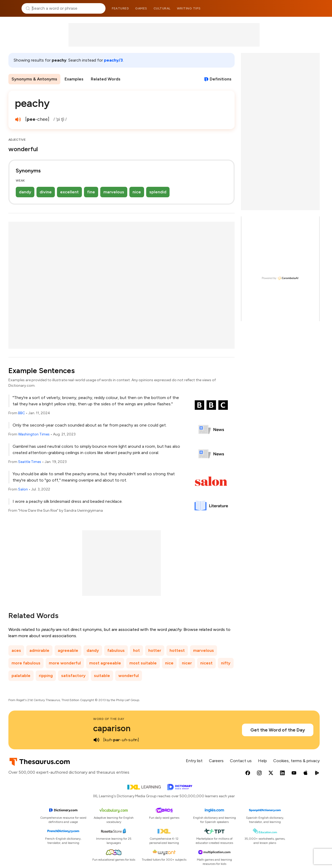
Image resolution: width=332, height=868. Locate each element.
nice (137, 192)
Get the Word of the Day (278, 730)
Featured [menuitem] (120, 8)
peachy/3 (113, 60)
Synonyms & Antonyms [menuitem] (34, 79)
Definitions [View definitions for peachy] (221, 79)
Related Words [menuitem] (106, 79)
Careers (216, 761)
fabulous (116, 650)
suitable (102, 676)
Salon (23, 489)
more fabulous (26, 663)
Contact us (241, 761)
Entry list (194, 761)
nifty (226, 663)
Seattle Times (30, 462)
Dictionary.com (321, 8)
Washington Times (34, 434)
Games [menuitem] (141, 8)
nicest (206, 663)
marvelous (114, 192)
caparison (112, 728)
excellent (69, 192)
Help (262, 761)
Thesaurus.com (12, 8)
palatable (21, 676)
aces (16, 650)
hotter (155, 650)
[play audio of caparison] (96, 740)
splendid (158, 192)
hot (136, 650)
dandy (25, 192)
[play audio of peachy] (18, 119)
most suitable (143, 663)
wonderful (129, 676)
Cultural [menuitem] (162, 8)
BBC (22, 413)
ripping (46, 676)
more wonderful (65, 663)
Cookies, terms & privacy (296, 761)
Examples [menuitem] (74, 79)
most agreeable (105, 663)
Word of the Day (109, 719)
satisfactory (73, 676)
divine (46, 192)
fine (91, 192)
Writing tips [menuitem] (189, 8)
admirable (39, 650)
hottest (177, 650)
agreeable (68, 650)
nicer (187, 663)
